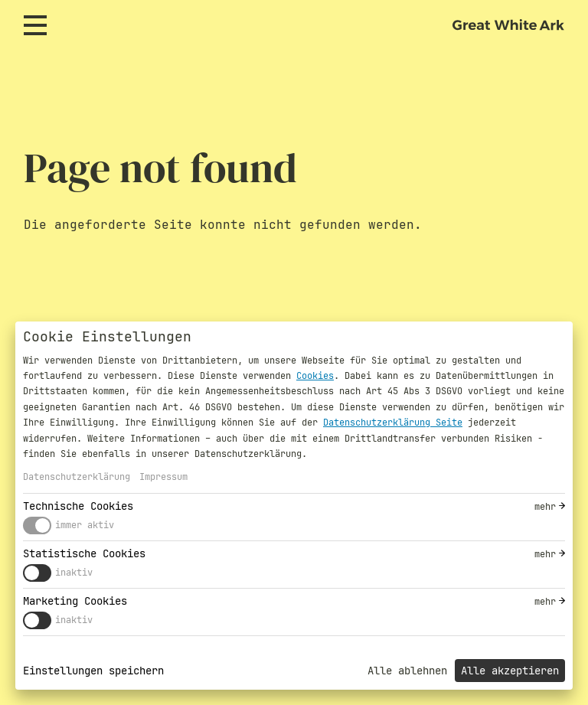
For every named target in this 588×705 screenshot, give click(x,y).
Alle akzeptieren (510, 671)
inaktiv (74, 573)
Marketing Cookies (75, 601)
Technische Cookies (78, 506)
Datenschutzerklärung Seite (393, 423)
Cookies (315, 376)
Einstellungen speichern (93, 671)
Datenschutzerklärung (77, 477)
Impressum (163, 477)
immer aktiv (85, 525)
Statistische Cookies (84, 553)
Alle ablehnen (407, 671)
